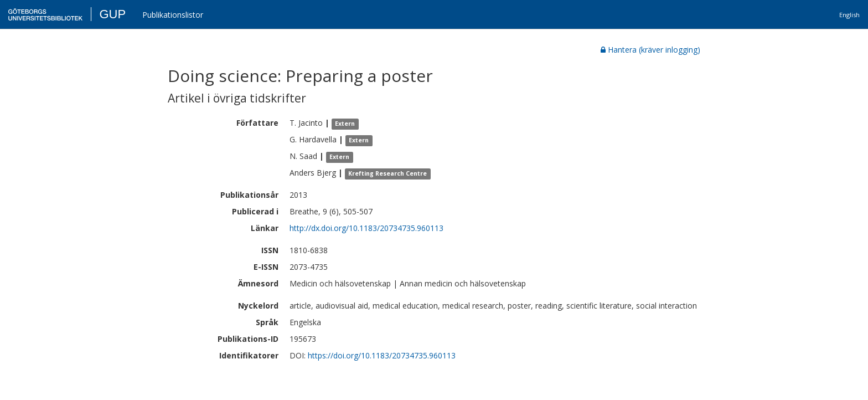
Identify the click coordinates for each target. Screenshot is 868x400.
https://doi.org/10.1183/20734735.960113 (382, 355)
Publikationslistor (173, 15)
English (849, 15)
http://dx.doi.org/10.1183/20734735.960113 (366, 228)
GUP (112, 14)
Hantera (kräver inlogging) (650, 50)
